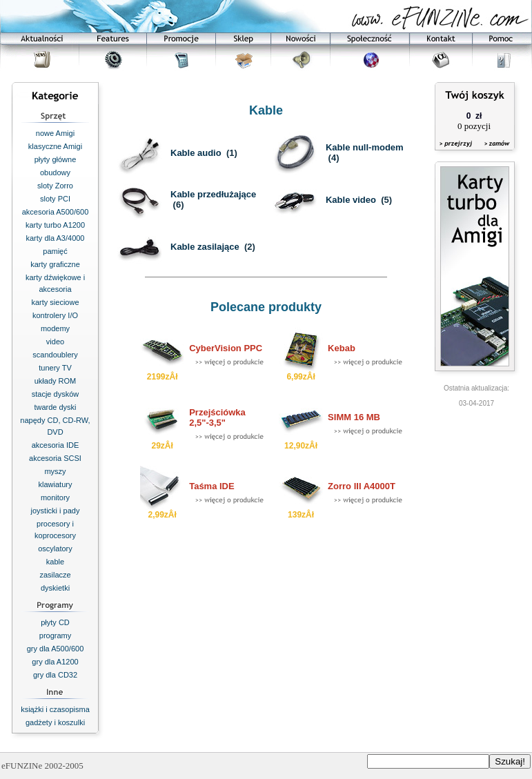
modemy (55, 328)
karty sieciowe (55, 302)
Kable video (351, 200)
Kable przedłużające (213, 194)
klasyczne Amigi (55, 146)
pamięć (55, 251)
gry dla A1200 (55, 662)
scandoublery (55, 355)
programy (55, 635)
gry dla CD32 (55, 675)
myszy (55, 471)
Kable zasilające (205, 247)
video (55, 342)
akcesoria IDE (55, 445)
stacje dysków (55, 394)
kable (55, 562)
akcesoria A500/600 (56, 212)
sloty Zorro (55, 186)
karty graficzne (55, 264)
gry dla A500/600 (56, 649)
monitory (55, 497)
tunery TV (55, 368)
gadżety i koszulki (55, 722)
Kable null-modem (365, 147)
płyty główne (56, 159)
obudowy (55, 172)
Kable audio (196, 153)
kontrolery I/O (55, 315)
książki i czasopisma (55, 709)
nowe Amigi (55, 133)
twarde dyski (55, 407)
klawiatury (56, 484)
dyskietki (55, 588)
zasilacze (55, 575)
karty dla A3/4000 (55, 238)
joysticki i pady (56, 511)
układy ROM (56, 381)
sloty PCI (55, 199)
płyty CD (55, 622)
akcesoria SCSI (55, 458)
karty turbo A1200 (55, 225)
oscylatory (55, 549)
